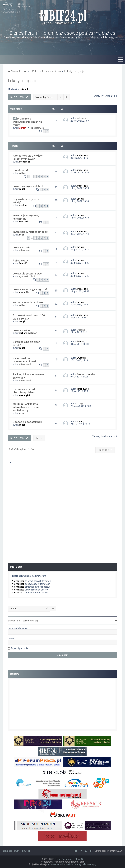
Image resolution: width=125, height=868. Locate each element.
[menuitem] (21, 4)
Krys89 (80, 358)
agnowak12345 (27, 276)
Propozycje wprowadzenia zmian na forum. (27, 122)
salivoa (80, 118)
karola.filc (24, 292)
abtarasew (24, 250)
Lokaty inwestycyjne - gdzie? (30, 289)
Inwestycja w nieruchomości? (30, 232)
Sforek (80, 330)
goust (22, 189)
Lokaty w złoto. (22, 247)
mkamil (24, 89)
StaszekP (24, 222)
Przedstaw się (37, 128)
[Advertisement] (62, 704)
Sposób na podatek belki (28, 422)
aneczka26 (24, 162)
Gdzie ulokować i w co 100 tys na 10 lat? (29, 317)
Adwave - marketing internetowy (65, 864)
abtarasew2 (25, 381)
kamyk (22, 321)
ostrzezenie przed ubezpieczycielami (24, 391)
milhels (23, 173)
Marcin (22, 128)
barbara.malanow (28, 333)
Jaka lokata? (21, 170)
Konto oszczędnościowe (28, 302)
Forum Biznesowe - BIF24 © (69, 859)
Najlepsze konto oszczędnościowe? (24, 360)
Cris (79, 404)
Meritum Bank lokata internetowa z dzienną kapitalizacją (26, 407)
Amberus (81, 155)
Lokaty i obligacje (23, 81)
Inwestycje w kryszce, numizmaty (26, 217)
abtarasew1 (25, 364)
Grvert (80, 342)
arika (21, 235)
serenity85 (24, 395)
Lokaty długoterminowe (27, 274)
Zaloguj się (14, 621)
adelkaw (23, 205)
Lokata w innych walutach (28, 186)
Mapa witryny (90, 864)
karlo (79, 199)
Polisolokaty (20, 261)
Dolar (79, 422)
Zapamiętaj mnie (19, 648)
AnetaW (23, 263)
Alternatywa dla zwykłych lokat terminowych (28, 157)
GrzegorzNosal (85, 374)
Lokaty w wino (21, 330)
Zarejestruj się (30, 621)
